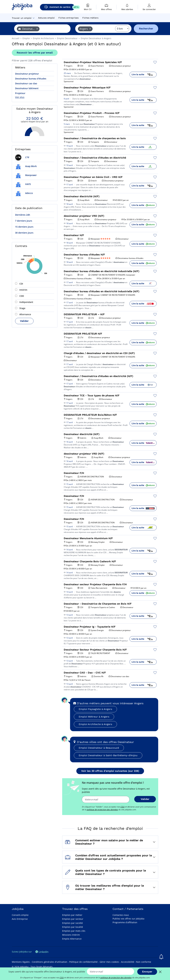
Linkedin (42, 952)
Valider (24, 321)
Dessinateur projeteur (27, 74)
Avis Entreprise (20, 919)
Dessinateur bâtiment (27, 88)
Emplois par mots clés (74, 931)
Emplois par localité (73, 927)
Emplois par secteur (73, 919)
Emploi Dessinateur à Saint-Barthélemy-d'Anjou (108, 755)
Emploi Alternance (72, 939)
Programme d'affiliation (125, 922)
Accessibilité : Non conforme (136, 962)
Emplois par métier (72, 915)
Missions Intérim (71, 935)
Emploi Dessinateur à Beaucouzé (99, 748)
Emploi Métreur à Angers (94, 717)
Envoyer (147, 972)
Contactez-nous (121, 915)
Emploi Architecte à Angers (95, 724)
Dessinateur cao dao (26, 83)
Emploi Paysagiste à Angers (95, 709)
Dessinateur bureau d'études (31, 79)
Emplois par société (72, 923)
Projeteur (20, 93)
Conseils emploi (20, 915)
